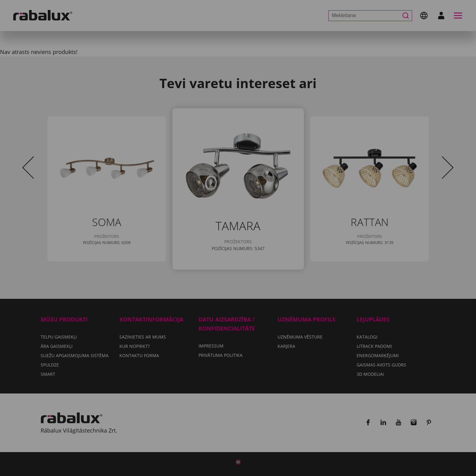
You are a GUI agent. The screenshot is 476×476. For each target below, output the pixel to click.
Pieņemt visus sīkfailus (238, 277)
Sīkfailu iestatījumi (196, 262)
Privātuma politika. (254, 243)
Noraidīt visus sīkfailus (273, 262)
